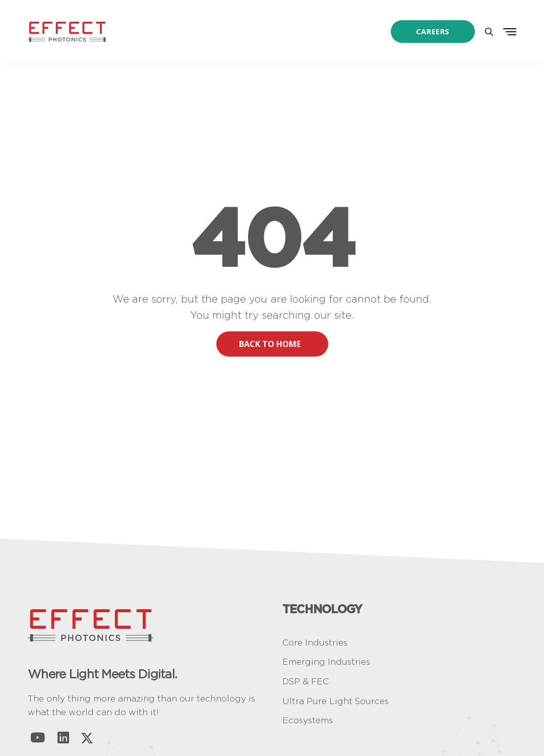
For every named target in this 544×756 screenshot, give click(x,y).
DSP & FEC (306, 681)
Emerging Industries (326, 662)
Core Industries (315, 643)
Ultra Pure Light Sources (336, 701)
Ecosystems (308, 720)
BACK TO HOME (277, 344)
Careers (433, 31)
